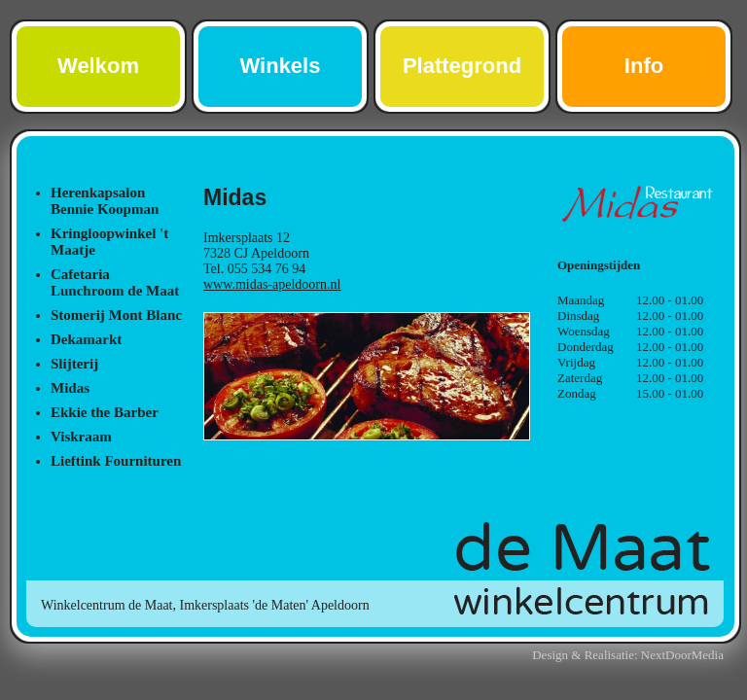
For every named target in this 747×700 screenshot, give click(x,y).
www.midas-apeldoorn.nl (272, 284)
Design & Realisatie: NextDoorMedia (628, 655)
